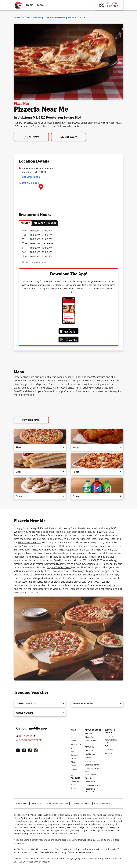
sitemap (113, 391)
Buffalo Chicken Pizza (26, 550)
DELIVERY (25, 223)
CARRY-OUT (39, 223)
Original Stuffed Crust (59, 567)
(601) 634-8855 (30, 183)
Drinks (97, 496)
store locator (111, 585)
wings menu (64, 575)
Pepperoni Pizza (107, 539)
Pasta (97, 472)
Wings (97, 447)
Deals (30, 5)
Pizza (40, 447)
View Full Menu (31, 420)
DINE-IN (52, 223)
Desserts (40, 496)
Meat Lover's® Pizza (29, 542)
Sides (40, 472)
